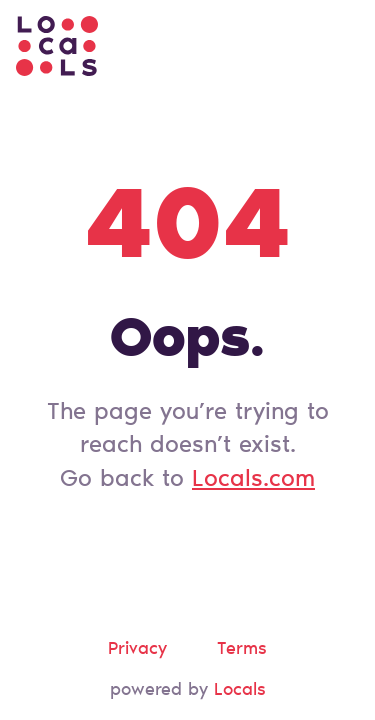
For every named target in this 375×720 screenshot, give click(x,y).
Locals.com (253, 480)
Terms (242, 650)
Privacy (137, 650)
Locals (240, 691)
